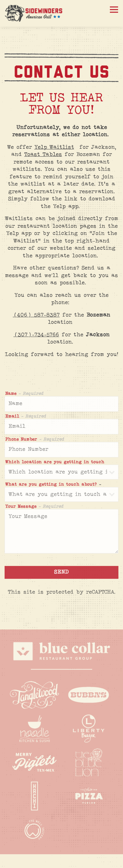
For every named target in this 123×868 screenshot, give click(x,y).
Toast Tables (43, 155)
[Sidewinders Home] (34, 13)
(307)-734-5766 (36, 335)
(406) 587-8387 (36, 315)
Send (61, 573)
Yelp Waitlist (54, 147)
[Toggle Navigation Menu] (114, 10)
